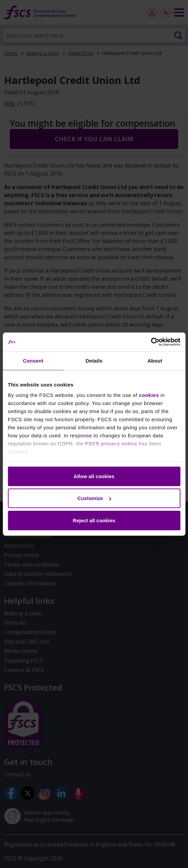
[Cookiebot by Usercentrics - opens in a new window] (151, 342)
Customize (94, 498)
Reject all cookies (94, 520)
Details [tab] (94, 360)
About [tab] (155, 360)
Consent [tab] (33, 360)
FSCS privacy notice (111, 444)
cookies (149, 395)
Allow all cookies (94, 476)
